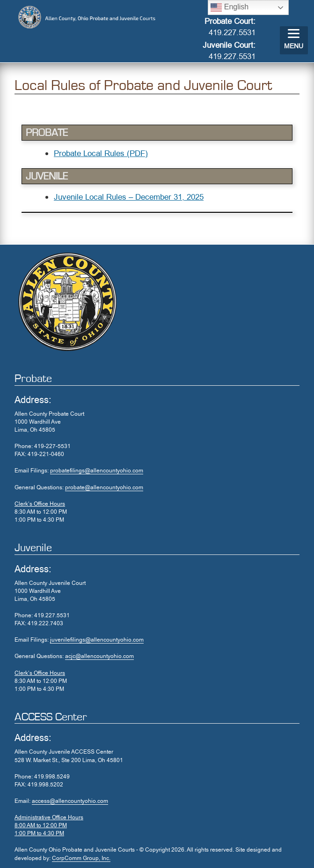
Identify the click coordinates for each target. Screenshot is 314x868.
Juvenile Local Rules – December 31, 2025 (129, 197)
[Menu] (294, 40)
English (230, 7)
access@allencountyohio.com (70, 801)
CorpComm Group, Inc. (81, 858)
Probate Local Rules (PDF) (101, 153)
